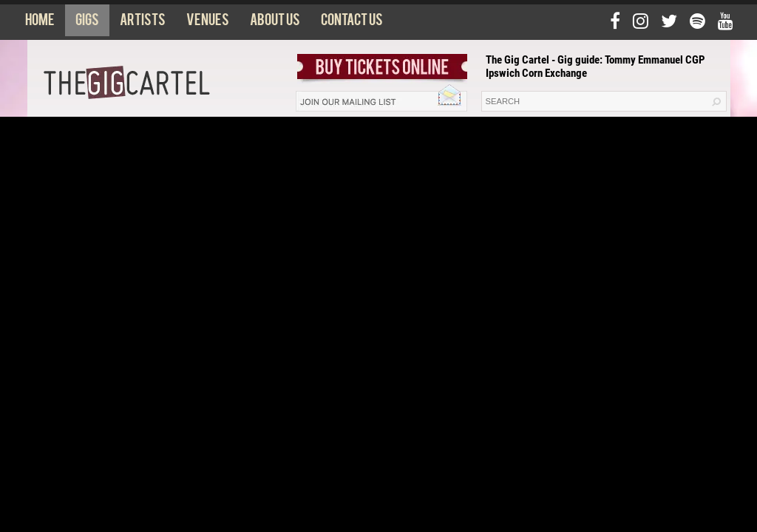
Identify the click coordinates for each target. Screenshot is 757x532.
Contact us (352, 23)
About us (275, 23)
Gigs (87, 23)
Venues (208, 23)
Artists (143, 23)
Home (40, 23)
